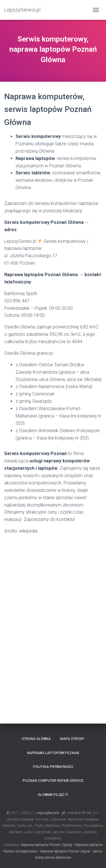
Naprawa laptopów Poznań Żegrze (65, 851)
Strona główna (36, 739)
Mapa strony (72, 739)
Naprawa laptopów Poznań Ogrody (47, 845)
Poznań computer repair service (53, 781)
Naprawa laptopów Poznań (53, 753)
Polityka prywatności (53, 767)
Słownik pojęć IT (53, 795)
